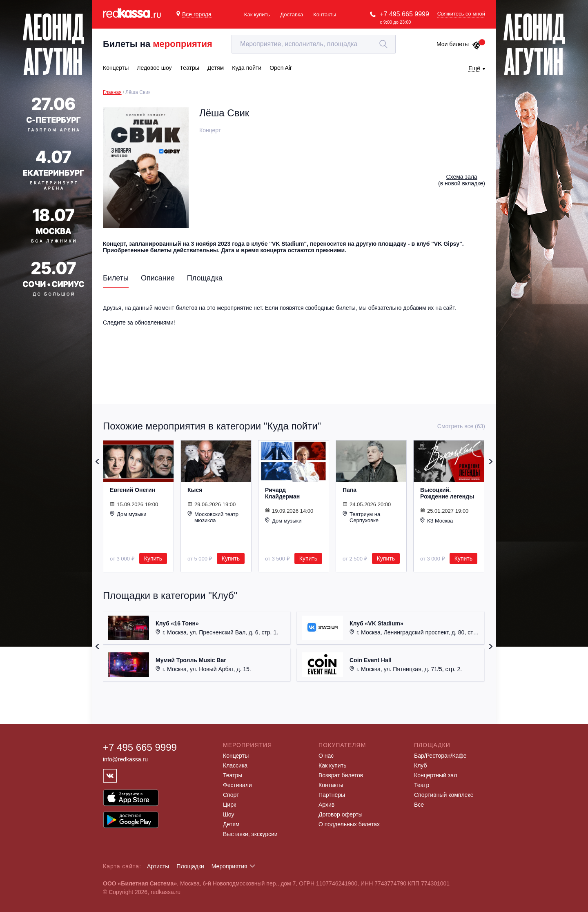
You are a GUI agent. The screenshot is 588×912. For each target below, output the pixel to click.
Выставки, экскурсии (250, 834)
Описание (158, 278)
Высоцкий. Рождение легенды (447, 493)
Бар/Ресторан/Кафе (440, 756)
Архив (326, 805)
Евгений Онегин (133, 490)
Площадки (190, 866)
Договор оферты (341, 814)
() (462, 180)
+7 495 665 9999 (404, 14)
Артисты (158, 866)
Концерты (236, 756)
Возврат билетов (341, 775)
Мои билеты (459, 44)
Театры (233, 775)
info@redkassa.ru (125, 759)
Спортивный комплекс (444, 795)
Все (419, 805)
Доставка (292, 14)
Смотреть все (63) (461, 426)
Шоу (228, 814)
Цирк (229, 805)
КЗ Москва (437, 521)
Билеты (116, 278)
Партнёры (332, 795)
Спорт (231, 795)
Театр (422, 785)
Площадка (205, 278)
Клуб (421, 765)
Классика (235, 765)
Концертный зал (435, 775)
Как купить (257, 14)
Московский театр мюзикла (213, 517)
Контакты (325, 14)
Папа (350, 490)
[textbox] (314, 44)
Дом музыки (128, 514)
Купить (153, 558)
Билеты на (158, 44)
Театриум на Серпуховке (361, 517)
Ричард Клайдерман (282, 493)
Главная (112, 92)
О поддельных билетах (349, 824)
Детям (231, 824)
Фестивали (237, 785)
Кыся (195, 490)
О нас (326, 756)
